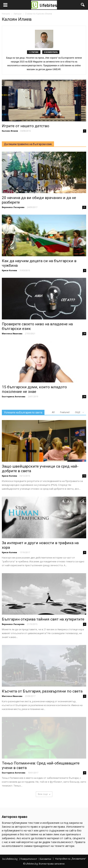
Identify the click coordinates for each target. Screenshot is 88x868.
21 (84, 207)
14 (84, 476)
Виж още (44, 794)
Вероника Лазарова (13, 207)
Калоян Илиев (10, 131)
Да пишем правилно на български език (28, 144)
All (53, 412)
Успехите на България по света (23, 413)
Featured (65, 412)
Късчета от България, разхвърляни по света (42, 691)
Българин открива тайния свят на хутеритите (43, 619)
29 (84, 334)
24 (84, 397)
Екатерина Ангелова (14, 396)
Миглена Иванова (12, 333)
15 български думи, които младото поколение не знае (34, 389)
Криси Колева (9, 270)
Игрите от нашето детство (26, 126)
